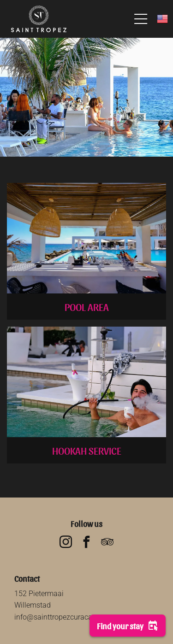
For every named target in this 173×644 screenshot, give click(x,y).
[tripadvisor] (107, 543)
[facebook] (87, 543)
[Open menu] (141, 19)
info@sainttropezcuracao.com (63, 617)
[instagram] (66, 543)
